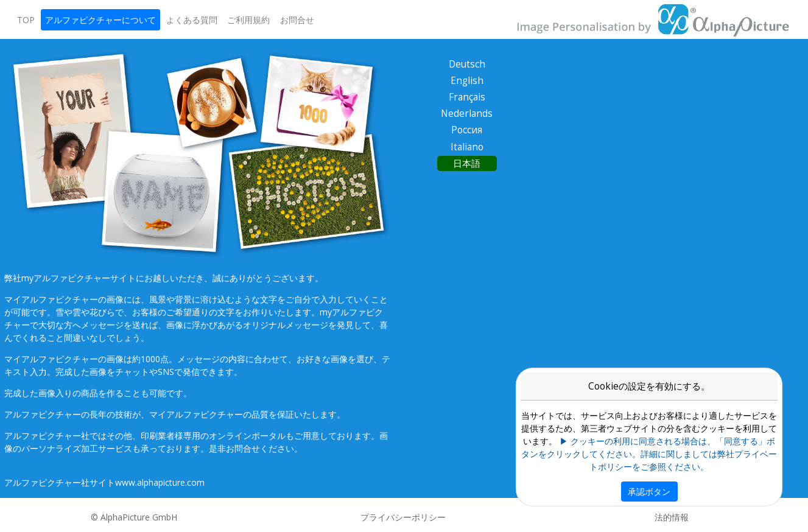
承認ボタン (649, 492)
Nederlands (467, 114)
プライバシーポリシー (403, 517)
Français (467, 97)
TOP (26, 20)
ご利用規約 (248, 20)
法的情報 (672, 517)
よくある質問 (192, 20)
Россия (467, 130)
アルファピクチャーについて (100, 20)
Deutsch (467, 64)
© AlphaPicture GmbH (134, 517)
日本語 (467, 163)
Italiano (467, 147)
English (467, 81)
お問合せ (297, 20)
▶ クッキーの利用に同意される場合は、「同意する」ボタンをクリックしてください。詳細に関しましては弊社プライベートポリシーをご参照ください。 (649, 454)
